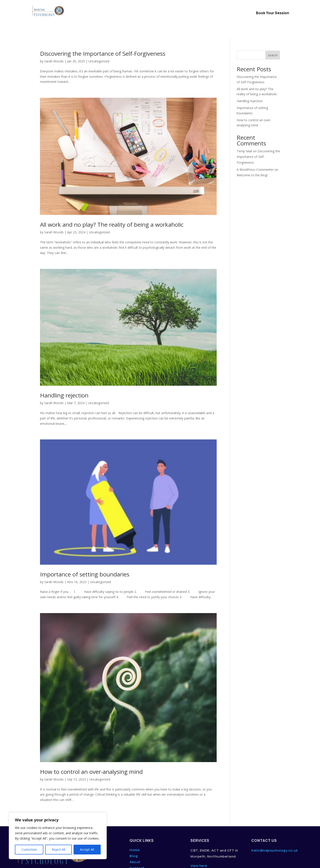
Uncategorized (99, 194)
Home (105, 13)
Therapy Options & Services (139, 13)
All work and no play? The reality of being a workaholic (112, 187)
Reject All (58, 849)
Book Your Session (273, 13)
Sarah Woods (54, 194)
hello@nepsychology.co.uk (275, 813)
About (135, 824)
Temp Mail (244, 113)
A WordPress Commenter (255, 132)
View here (199, 828)
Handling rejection (64, 358)
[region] (58, 836)
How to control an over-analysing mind (91, 734)
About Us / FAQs (186, 13)
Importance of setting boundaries (85, 536)
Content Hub (160, 20)
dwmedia (74, 861)
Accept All (87, 849)
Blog (134, 818)
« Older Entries (50, 781)
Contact (212, 13)
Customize (29, 849)
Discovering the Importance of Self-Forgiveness (258, 119)
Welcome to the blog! (252, 137)
